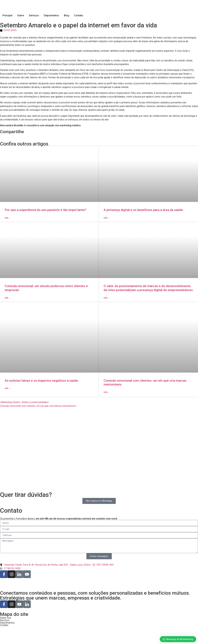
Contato (79, 15)
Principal (7, 15)
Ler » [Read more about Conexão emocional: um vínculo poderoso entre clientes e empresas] (7, 298)
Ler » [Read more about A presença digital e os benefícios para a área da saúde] (106, 218)
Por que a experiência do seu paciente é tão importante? (46, 210)
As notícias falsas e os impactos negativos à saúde (41, 381)
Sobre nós (6, 618)
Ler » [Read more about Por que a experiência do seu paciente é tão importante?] (7, 218)
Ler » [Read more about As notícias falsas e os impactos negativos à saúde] (7, 388)
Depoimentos (51, 15)
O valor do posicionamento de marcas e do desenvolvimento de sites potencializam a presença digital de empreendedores (148, 288)
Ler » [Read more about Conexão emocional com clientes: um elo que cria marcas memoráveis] (106, 392)
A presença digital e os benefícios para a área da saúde (143, 210)
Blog (67, 15)
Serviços (34, 15)
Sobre (21, 15)
